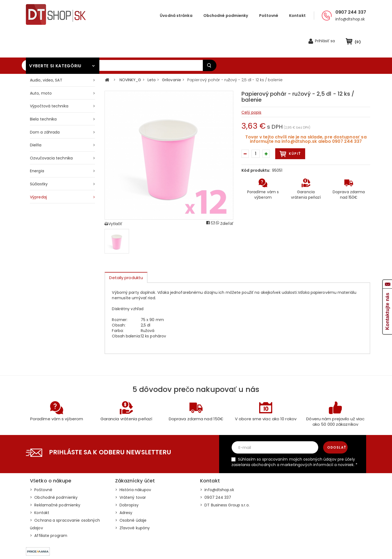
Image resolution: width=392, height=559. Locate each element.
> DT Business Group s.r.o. (225, 480)
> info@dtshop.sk (217, 465)
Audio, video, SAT (46, 55)
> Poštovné (41, 465)
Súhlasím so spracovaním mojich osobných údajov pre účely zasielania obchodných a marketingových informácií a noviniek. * (294, 437)
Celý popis (251, 87)
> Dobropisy (127, 480)
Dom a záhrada (45, 107)
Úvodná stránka (176, 16)
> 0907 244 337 (216, 472)
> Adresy (124, 488)
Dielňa (36, 120)
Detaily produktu (126, 253)
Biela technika (43, 94)
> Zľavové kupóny (133, 503)
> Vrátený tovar (131, 472)
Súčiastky (39, 159)
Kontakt (297, 16)
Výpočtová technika (49, 81)
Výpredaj (38, 172)
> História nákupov (133, 465)
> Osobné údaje (131, 495)
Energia (37, 146)
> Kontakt (40, 488)
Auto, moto (41, 68)
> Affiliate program (49, 510)
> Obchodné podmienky (54, 472)
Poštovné (269, 16)
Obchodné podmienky (226, 16)
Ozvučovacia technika (51, 133)
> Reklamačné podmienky (55, 480)
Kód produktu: (256, 145)
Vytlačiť (113, 199)
